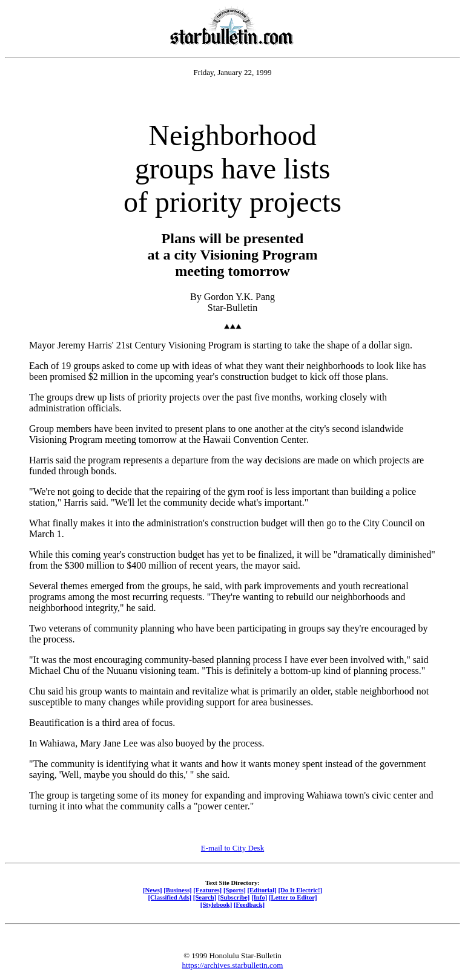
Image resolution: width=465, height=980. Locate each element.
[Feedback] (249, 904)
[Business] (177, 890)
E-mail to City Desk (232, 848)
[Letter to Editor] (293, 897)
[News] (153, 890)
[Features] (207, 890)
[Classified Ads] (170, 897)
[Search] (205, 897)
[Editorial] (262, 890)
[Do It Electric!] (300, 890)
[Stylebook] (216, 904)
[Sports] (235, 890)
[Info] (259, 897)
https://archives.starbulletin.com (233, 965)
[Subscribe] (234, 897)
